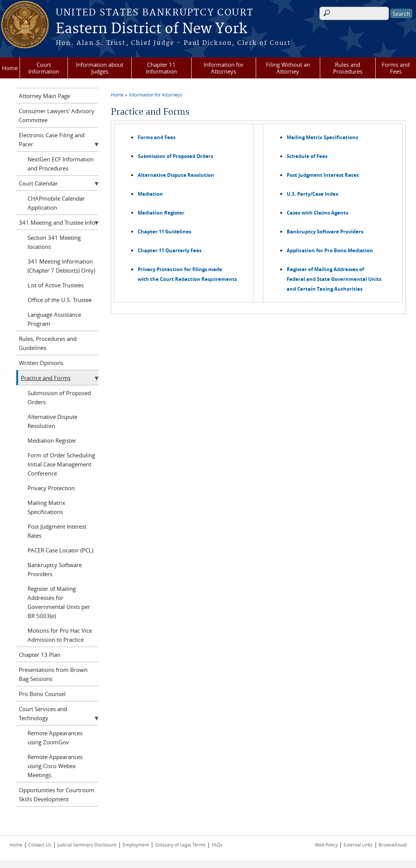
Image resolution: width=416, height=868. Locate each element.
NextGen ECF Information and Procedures (61, 164)
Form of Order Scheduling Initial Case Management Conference (61, 464)
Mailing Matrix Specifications (46, 507)
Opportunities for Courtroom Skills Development (57, 794)
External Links (358, 845)
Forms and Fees (396, 68)
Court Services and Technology (43, 713)
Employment (136, 845)
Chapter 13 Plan (40, 655)
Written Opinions (41, 363)
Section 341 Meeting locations (54, 242)
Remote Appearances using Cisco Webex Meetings (55, 766)
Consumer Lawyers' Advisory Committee (57, 115)
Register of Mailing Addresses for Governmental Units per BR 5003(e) (59, 602)
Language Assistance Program (54, 319)
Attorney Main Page (45, 96)
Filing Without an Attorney (288, 68)
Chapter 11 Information (161, 68)
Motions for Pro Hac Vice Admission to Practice (60, 635)
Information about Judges (100, 68)
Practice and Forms (46, 378)
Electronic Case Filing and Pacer (52, 140)
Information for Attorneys (224, 68)
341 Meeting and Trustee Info (57, 222)
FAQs (217, 845)
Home (10, 68)
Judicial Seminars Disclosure (87, 845)
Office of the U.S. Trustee (60, 300)
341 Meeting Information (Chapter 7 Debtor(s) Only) (61, 266)
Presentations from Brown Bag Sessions (53, 674)
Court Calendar (38, 183)
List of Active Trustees (56, 285)
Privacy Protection (51, 488)
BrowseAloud (393, 845)
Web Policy (326, 845)
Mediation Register (52, 440)
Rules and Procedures (348, 68)
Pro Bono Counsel (42, 694)
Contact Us (40, 845)
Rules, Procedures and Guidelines (48, 343)
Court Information (44, 68)
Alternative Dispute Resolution (52, 421)
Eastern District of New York (151, 29)
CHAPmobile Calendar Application (56, 203)
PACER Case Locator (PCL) (60, 550)
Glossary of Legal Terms (180, 845)
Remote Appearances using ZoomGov (55, 738)
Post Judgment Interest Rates (57, 531)
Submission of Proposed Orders (59, 397)
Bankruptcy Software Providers (55, 569)
